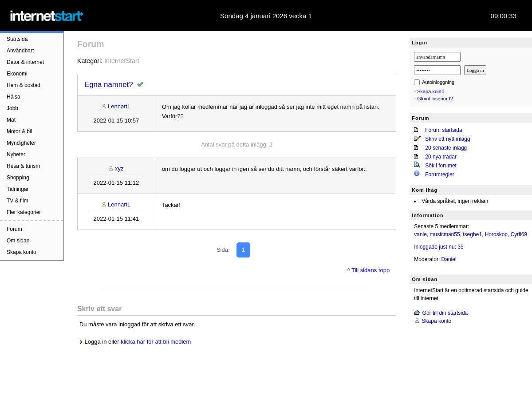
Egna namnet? (109, 85)
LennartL (119, 106)
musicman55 (445, 234)
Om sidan (18, 241)
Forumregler (439, 174)
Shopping (18, 178)
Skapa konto (22, 252)
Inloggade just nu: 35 (439, 247)
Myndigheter (21, 143)
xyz (119, 168)
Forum (14, 229)
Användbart (20, 51)
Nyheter (16, 154)
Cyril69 (519, 234)
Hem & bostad (24, 85)
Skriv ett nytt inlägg (447, 139)
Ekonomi (17, 74)
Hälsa (14, 97)
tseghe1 (472, 234)
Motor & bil (19, 131)
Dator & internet (25, 62)
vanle (420, 234)
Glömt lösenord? (435, 99)
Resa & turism (23, 166)
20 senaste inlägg (446, 148)
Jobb (12, 108)
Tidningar (18, 189)
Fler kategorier (24, 212)
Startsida (17, 39)
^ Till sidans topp (369, 270)
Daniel (449, 259)
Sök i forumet (441, 166)
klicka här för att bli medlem (156, 342)
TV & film (18, 201)
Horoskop (496, 234)
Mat (11, 120)
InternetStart (122, 61)
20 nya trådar (441, 157)
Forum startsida (443, 130)
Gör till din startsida (445, 313)
